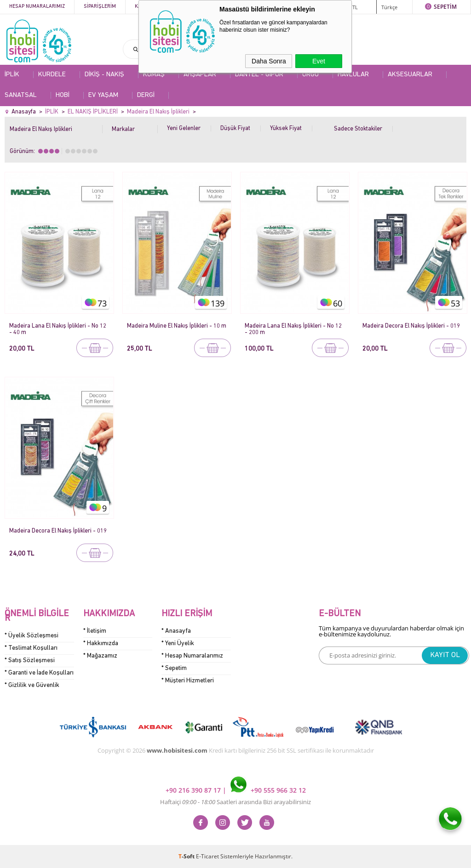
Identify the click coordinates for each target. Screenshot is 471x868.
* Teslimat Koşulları (31, 648)
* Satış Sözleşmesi (30, 661)
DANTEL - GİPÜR (259, 75)
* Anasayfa (176, 631)
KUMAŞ (154, 75)
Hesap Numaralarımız (37, 7)
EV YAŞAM (103, 95)
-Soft (187, 856)
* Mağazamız (100, 656)
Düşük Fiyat (235, 128)
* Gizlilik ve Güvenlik (32, 685)
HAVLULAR (353, 75)
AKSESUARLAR (410, 75)
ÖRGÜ (310, 75)
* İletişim (95, 631)
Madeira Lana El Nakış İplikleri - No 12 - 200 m (293, 329)
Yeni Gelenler (184, 128)
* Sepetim (174, 668)
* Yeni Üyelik (178, 644)
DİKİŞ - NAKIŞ (104, 75)
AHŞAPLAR (200, 75)
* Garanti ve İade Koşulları (39, 673)
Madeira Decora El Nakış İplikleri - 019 (411, 326)
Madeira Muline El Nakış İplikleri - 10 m (177, 326)
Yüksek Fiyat (286, 128)
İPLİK (12, 75)
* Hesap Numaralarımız (192, 656)
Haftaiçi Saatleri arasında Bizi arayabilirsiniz (235, 802)
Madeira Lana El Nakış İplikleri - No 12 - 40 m (58, 329)
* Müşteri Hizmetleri (188, 681)
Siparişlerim (100, 7)
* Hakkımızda (101, 644)
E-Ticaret (207, 856)
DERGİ (146, 95)
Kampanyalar (203, 7)
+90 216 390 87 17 (194, 790)
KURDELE (52, 75)
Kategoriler (151, 7)
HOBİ (63, 95)
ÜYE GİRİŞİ (324, 7)
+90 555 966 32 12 (268, 790)
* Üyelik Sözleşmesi (32, 636)
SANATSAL (21, 95)
